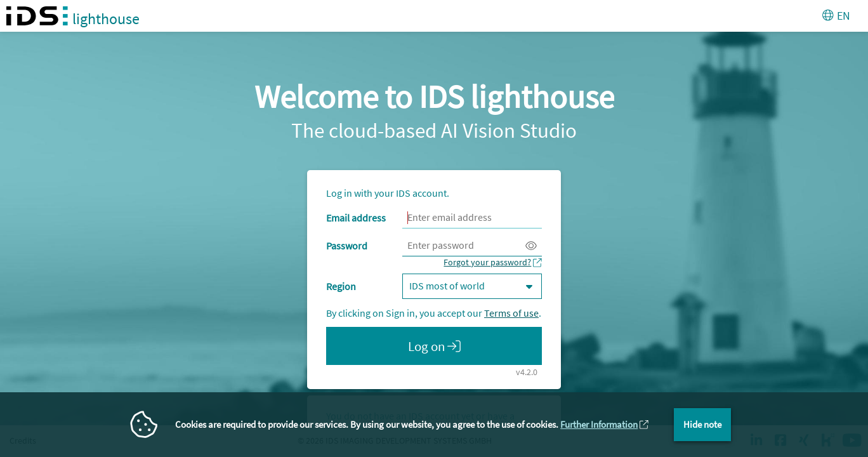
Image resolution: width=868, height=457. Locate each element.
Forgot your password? (487, 262)
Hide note (702, 424)
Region (341, 286)
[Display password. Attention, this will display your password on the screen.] (531, 246)
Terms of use (511, 313)
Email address (356, 218)
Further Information (599, 424)
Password (347, 246)
